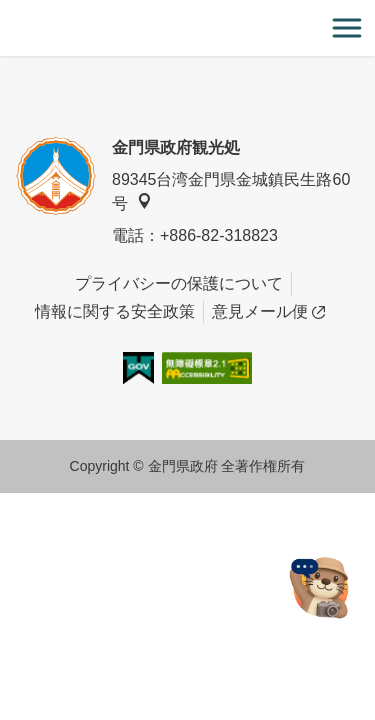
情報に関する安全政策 (115, 311)
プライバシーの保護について (179, 283)
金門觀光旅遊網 (188, 28)
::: (6, 11)
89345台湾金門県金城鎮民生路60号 (231, 191)
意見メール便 (268, 312)
